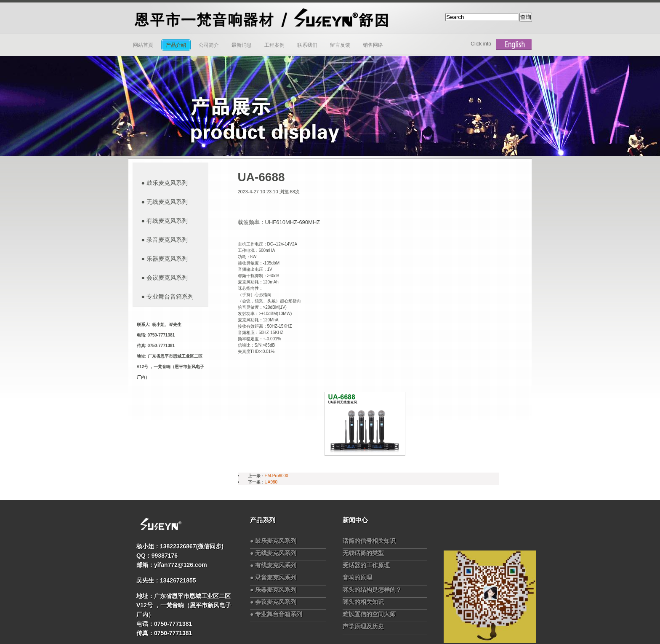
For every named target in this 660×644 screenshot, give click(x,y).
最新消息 (242, 45)
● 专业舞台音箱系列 (168, 297)
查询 (526, 17)
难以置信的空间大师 (369, 614)
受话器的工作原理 (366, 565)
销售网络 (373, 45)
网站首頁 (143, 45)
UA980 (271, 482)
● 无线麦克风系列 (165, 202)
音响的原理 (357, 577)
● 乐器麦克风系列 (165, 259)
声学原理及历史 (363, 626)
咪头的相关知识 (363, 602)
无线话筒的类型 (363, 553)
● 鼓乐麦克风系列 (165, 183)
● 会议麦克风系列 (165, 278)
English (514, 45)
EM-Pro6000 (277, 476)
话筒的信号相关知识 (369, 541)
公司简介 (209, 45)
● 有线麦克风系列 (165, 221)
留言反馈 (340, 45)
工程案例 (274, 45)
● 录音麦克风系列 (165, 240)
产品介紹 (176, 45)
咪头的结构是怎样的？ (372, 590)
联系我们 (307, 45)
